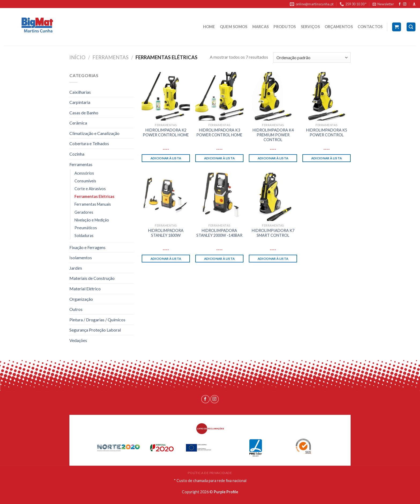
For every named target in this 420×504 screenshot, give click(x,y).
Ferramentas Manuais (93, 204)
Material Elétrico (85, 289)
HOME (209, 27)
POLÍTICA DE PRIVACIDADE (210, 473)
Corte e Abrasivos (90, 189)
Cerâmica (78, 123)
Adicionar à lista (166, 158)
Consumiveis (85, 181)
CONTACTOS (370, 27)
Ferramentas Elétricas (94, 196)
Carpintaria (80, 102)
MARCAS (261, 27)
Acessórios (84, 173)
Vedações (78, 340)
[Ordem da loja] (312, 57)
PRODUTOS (285, 27)
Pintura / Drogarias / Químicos (97, 320)
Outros (76, 309)
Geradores (84, 212)
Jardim (76, 268)
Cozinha (77, 154)
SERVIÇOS (310, 27)
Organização (81, 299)
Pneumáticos (86, 228)
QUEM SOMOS (234, 27)
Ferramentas (110, 57)
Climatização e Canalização (94, 133)
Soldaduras (84, 236)
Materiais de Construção (92, 278)
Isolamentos (81, 257)
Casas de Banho (84, 113)
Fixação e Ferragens (87, 247)
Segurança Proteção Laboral (95, 330)
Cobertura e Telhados (89, 143)
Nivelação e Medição (92, 220)
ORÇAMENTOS (339, 27)
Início (77, 57)
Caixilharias (80, 92)
